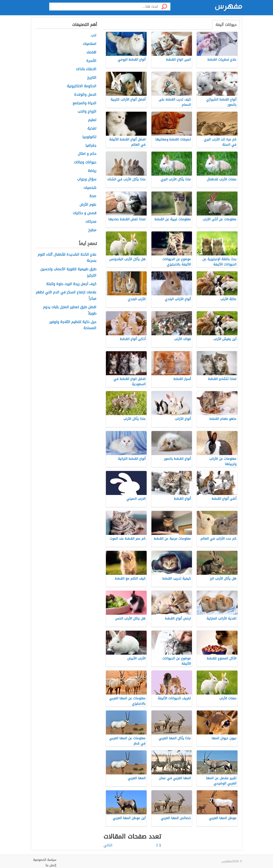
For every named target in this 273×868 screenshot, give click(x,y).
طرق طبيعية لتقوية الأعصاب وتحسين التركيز (68, 272)
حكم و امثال (87, 154)
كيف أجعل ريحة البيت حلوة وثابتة (71, 284)
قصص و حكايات (85, 213)
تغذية (92, 129)
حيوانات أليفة (226, 25)
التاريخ (92, 78)
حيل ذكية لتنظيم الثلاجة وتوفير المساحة (73, 325)
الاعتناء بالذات (86, 69)
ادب (94, 35)
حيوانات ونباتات (85, 162)
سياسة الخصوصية (45, 860)
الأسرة (91, 61)
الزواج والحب (87, 112)
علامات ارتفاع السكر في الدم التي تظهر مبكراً (66, 296)
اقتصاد (91, 52)
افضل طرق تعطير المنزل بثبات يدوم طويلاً (70, 310)
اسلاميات (90, 44)
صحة (93, 196)
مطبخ (92, 230)
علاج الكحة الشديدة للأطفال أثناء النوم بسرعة (67, 258)
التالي (108, 845)
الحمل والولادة (85, 95)
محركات (91, 222)
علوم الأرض (88, 205)
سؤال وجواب (87, 179)
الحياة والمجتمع (84, 103)
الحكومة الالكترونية (82, 86)
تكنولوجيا (89, 137)
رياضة (92, 171)
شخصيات (90, 188)
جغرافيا (91, 146)
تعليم (92, 120)
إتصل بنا (51, 865)
